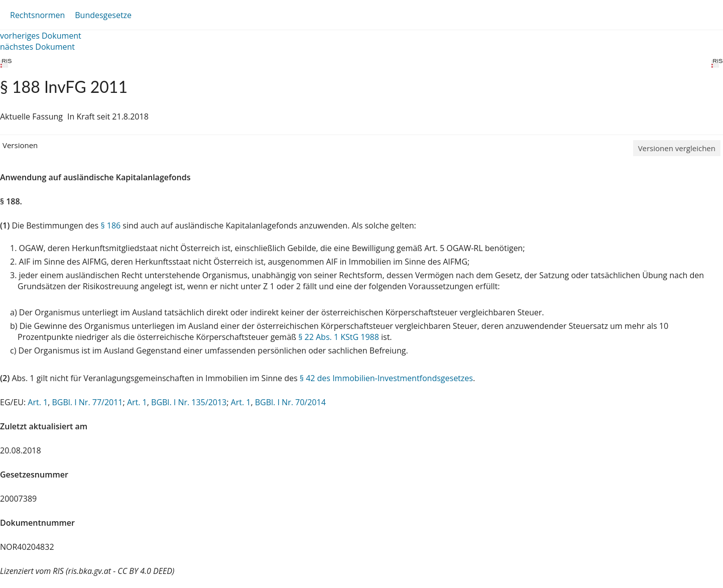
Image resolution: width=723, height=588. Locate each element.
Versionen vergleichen (677, 148)
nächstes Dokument (37, 47)
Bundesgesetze (103, 15)
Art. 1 (38, 402)
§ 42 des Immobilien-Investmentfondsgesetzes (386, 378)
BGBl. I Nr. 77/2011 (87, 402)
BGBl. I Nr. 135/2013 (189, 402)
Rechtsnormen (37, 15)
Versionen (20, 145)
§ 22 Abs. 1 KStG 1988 (339, 337)
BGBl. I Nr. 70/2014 (290, 402)
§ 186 (110, 225)
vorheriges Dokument (41, 36)
